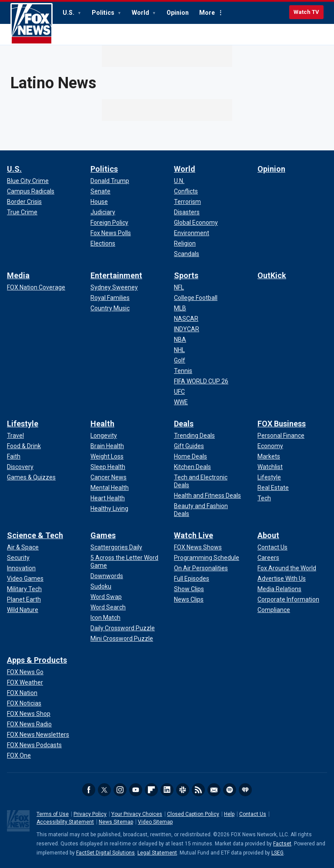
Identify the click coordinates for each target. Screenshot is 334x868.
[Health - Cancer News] (109, 477)
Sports (186, 275)
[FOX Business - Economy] (270, 446)
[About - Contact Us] (272, 547)
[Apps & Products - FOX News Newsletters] (38, 735)
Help (229, 814)
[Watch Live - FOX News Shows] (198, 547)
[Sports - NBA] (180, 339)
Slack (183, 790)
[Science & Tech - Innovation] (21, 568)
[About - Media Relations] (279, 589)
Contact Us (253, 814)
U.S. (69, 13)
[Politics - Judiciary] (103, 212)
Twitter (104, 790)
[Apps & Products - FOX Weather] (25, 682)
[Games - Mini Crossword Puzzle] (122, 639)
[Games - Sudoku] (101, 586)
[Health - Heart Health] (108, 498)
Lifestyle (23, 424)
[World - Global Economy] (196, 223)
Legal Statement (157, 853)
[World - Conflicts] (186, 191)
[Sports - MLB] (180, 308)
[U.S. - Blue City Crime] (28, 181)
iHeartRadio (245, 790)
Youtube (136, 790)
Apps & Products (37, 660)
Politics (104, 13)
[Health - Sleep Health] (108, 467)
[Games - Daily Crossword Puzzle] (123, 628)
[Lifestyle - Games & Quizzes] (31, 477)
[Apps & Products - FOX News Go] (25, 672)
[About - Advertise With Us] (282, 579)
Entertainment (116, 275)
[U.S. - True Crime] (22, 212)
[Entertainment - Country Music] (110, 308)
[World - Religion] (185, 243)
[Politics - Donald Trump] (110, 181)
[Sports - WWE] (181, 402)
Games (103, 535)
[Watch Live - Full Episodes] (192, 579)
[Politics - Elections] (103, 243)
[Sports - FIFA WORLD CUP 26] (201, 381)
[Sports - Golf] (180, 360)
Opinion (178, 13)
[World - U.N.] (179, 181)
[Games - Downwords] (107, 576)
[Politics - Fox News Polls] (111, 233)
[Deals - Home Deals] (190, 456)
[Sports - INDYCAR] (187, 329)
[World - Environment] (192, 233)
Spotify (230, 790)
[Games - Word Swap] (106, 597)
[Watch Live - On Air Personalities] (201, 568)
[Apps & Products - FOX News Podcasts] (34, 745)
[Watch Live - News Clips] (189, 599)
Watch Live (194, 535)
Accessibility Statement (65, 822)
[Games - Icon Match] (105, 618)
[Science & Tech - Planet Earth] (24, 599)
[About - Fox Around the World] (287, 568)
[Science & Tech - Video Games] (25, 579)
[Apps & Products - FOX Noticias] (24, 703)
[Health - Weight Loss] (107, 456)
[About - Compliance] (274, 610)
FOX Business (282, 424)
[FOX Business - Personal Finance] (281, 436)
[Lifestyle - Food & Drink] (24, 446)
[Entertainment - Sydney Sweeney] (114, 287)
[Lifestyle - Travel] (15, 436)
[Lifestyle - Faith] (14, 456)
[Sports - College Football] (196, 298)
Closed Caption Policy (193, 814)
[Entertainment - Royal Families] (110, 298)
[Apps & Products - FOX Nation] (22, 693)
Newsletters (214, 790)
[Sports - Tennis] (183, 371)
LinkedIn (167, 790)
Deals (184, 424)
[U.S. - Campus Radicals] (31, 191)
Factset (282, 844)
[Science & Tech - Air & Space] (23, 547)
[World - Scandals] (187, 254)
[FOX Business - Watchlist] (270, 467)
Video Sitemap (155, 822)
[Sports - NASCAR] (186, 319)
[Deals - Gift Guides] (189, 446)
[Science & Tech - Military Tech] (24, 589)
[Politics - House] (99, 202)
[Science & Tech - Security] (18, 558)
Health (102, 424)
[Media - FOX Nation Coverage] (36, 287)
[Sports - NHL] (179, 350)
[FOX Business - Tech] (264, 498)
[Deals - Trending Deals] (194, 436)
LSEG (277, 853)
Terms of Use (53, 814)
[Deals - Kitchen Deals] (192, 467)
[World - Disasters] (187, 212)
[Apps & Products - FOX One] (19, 755)
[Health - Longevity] (104, 436)
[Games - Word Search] (108, 607)
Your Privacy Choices (137, 814)
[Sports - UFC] (179, 392)
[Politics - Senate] (100, 191)
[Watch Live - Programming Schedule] (207, 558)
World (141, 13)
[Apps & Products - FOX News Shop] (29, 714)
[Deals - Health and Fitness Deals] (207, 496)
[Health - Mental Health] (110, 488)
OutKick (272, 275)
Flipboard (151, 790)
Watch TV (306, 12)
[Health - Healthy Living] (109, 509)
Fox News (32, 24)
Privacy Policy (90, 814)
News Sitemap (116, 822)
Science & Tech (35, 535)
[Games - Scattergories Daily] (116, 547)
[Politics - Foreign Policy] (109, 223)
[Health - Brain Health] (107, 446)
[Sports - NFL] (179, 287)
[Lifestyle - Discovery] (20, 467)
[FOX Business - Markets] (269, 456)
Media (18, 275)
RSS (198, 790)
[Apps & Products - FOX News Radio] (29, 724)
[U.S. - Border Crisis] (24, 202)
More (207, 13)
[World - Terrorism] (187, 202)
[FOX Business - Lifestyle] (269, 477)
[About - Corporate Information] (288, 599)
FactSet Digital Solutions (105, 853)
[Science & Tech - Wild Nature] (23, 610)
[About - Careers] (268, 558)
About (268, 535)
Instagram (120, 790)
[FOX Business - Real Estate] (273, 488)
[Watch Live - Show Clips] (189, 589)
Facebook (89, 790)
